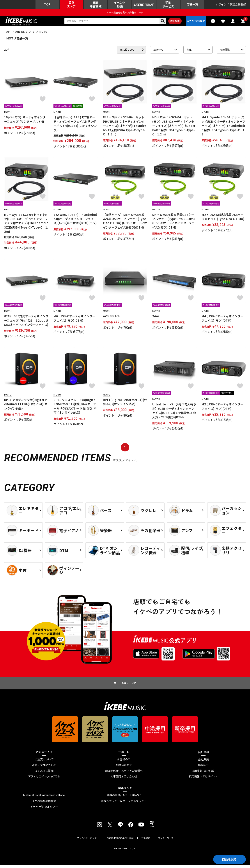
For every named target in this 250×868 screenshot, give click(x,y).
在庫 (189, 52)
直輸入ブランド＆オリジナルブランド (124, 804)
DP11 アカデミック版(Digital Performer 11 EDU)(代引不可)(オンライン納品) (26, 407)
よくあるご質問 (44, 773)
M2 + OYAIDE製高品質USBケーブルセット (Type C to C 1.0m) (223, 219)
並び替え (158, 52)
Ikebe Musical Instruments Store (44, 798)
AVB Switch (111, 319)
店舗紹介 (203, 768)
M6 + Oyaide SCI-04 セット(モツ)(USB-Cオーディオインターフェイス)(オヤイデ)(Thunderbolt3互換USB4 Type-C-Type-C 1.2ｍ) (174, 129)
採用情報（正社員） (204, 773)
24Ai (156, 319)
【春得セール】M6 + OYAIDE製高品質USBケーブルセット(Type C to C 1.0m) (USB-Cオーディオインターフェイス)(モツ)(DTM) (125, 224)
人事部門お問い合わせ (124, 779)
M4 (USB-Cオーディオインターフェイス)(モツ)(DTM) (222, 321)
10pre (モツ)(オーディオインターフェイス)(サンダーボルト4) (25, 122)
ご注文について (44, 762)
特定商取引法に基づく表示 (120, 841)
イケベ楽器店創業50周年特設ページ (125, 14)
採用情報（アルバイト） (204, 779)
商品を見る (227, 859)
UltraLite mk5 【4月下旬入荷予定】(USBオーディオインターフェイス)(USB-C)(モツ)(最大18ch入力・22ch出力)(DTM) (174, 413)
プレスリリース (166, 841)
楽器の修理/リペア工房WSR (124, 798)
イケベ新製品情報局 (44, 804)
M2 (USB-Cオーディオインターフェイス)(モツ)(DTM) (222, 409)
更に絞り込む (127, 52)
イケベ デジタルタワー (44, 809)
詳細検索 (172, 23)
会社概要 (203, 762)
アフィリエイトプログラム (44, 779)
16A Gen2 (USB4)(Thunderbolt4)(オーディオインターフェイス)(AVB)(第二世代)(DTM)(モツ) (75, 222)
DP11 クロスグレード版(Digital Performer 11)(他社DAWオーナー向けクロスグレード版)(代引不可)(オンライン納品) (75, 409)
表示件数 (225, 52)
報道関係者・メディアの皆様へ (124, 773)
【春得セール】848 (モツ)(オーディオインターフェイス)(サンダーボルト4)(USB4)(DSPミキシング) (75, 126)
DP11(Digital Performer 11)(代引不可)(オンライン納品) (125, 405)
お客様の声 (124, 762)
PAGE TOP (128, 686)
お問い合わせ (124, 768)
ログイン (221, 5)
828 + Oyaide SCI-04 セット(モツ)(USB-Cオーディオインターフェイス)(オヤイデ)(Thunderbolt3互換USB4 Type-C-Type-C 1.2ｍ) (124, 129)
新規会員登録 (238, 5)
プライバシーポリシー (88, 841)
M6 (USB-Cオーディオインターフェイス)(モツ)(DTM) (74, 321)
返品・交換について (44, 768)
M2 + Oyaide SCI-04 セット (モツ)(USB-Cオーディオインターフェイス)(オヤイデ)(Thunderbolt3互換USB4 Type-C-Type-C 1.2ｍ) (26, 226)
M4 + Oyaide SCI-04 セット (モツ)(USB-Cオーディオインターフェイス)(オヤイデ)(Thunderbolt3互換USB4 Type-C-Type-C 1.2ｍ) (223, 129)
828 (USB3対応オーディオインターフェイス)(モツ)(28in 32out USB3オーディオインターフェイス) (26, 323)
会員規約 (146, 841)
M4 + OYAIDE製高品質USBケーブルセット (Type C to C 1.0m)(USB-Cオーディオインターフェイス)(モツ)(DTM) (174, 224)
